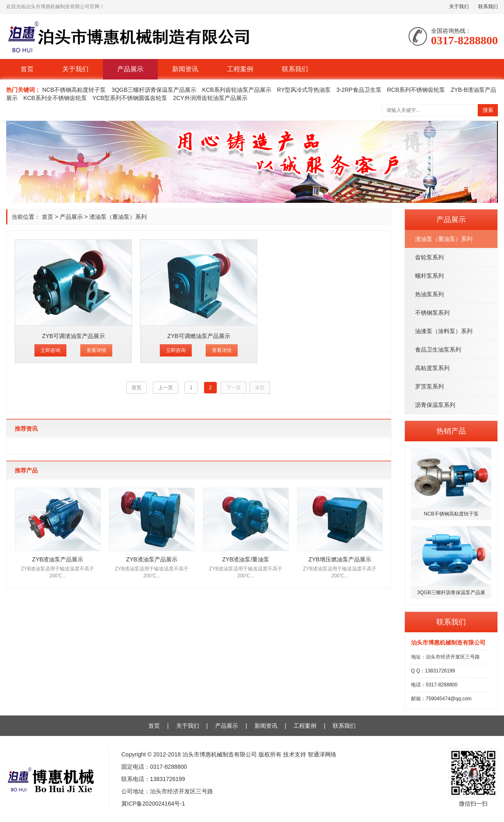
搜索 (488, 110)
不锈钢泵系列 (432, 313)
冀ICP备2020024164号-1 (153, 804)
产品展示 (130, 69)
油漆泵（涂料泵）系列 (444, 331)
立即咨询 (50, 350)
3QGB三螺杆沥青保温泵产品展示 (154, 90)
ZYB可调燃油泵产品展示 (199, 336)
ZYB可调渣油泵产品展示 (73, 336)
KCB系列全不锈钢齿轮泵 (55, 98)
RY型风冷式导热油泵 (304, 90)
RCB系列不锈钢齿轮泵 (416, 90)
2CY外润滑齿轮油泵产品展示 (210, 98)
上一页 (166, 388)
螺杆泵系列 (429, 276)
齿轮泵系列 (429, 257)
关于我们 (459, 7)
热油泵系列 (429, 294)
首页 (27, 69)
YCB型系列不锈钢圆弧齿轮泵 (130, 98)
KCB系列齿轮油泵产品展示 (237, 90)
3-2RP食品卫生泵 (359, 90)
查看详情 (96, 350)
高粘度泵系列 (432, 368)
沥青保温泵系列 (435, 405)
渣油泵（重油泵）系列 (444, 239)
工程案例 (240, 69)
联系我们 (488, 7)
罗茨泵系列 (429, 386)
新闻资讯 (185, 69)
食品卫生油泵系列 (438, 350)
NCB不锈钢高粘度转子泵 (74, 90)
